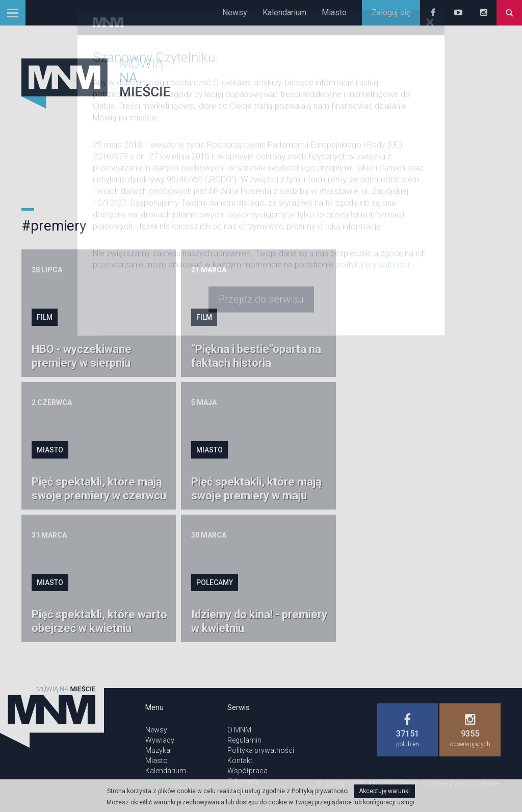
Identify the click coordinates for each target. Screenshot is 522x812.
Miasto (334, 12)
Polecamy (215, 582)
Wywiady (160, 740)
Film (45, 317)
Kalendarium (284, 12)
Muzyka (158, 750)
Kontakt (240, 760)
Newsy (235, 12)
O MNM (239, 730)
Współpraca (247, 771)
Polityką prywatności (320, 791)
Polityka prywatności (261, 750)
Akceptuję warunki (384, 791)
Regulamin (244, 740)
